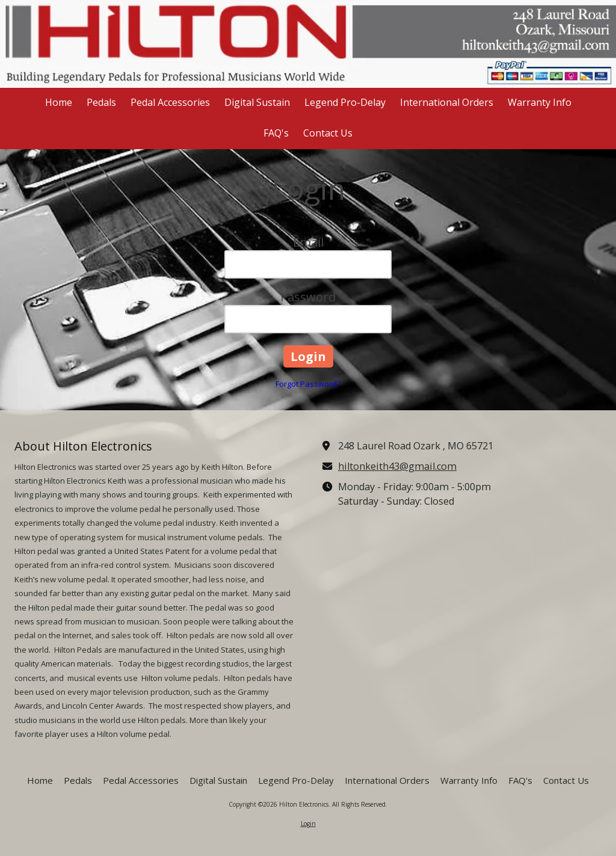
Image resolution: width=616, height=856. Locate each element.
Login (308, 824)
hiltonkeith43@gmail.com (397, 466)
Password (308, 297)
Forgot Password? (308, 384)
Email (308, 242)
